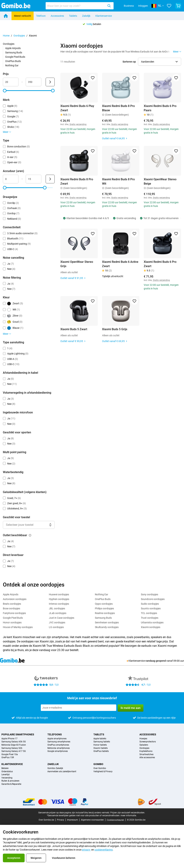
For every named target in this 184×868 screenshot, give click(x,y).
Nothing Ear (12, 65)
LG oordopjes (56, 627)
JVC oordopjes (57, 622)
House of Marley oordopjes (18, 627)
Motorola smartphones (59, 748)
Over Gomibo (100, 768)
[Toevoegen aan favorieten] (93, 78)
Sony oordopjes (149, 594)
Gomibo (98, 764)
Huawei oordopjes (59, 594)
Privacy (61, 820)
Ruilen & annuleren (10, 781)
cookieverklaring (104, 850)
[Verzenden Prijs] (50, 82)
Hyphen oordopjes (59, 599)
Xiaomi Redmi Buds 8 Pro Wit (118, 181)
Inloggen (143, 6)
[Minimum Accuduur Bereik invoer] (11, 179)
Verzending (7, 778)
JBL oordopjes (57, 608)
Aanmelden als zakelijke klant (62, 772)
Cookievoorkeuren (115, 820)
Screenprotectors (148, 742)
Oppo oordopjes (104, 604)
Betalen (5, 768)
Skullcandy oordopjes (107, 627)
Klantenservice (104, 16)
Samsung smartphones (59, 742)
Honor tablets (100, 745)
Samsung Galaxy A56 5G (14, 742)
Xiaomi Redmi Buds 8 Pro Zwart (77, 181)
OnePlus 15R (8, 758)
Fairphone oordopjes (14, 613)
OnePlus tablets (101, 751)
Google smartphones (58, 751)
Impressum (73, 820)
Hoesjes (143, 739)
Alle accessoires (147, 758)
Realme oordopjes (105, 613)
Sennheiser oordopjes (107, 622)
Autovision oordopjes (15, 599)
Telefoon (41, 16)
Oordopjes (19, 36)
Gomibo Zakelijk (55, 768)
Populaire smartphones (18, 734)
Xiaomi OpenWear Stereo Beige (160, 181)
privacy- (86, 850)
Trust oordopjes (150, 618)
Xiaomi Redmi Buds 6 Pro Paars (160, 108)
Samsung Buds (14, 52)
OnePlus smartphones (58, 745)
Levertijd (5, 775)
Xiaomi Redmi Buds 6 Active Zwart (120, 264)
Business (129, 6)
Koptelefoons (146, 751)
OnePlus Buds (13, 61)
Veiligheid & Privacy (103, 772)
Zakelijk (86, 16)
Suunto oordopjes (151, 608)
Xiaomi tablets (101, 748)
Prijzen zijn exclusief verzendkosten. (128, 813)
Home (6, 36)
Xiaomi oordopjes (151, 627)
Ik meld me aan (131, 708)
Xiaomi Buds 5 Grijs (115, 329)
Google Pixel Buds (15, 57)
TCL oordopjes (149, 613)
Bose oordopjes (11, 608)
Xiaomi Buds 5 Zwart (74, 329)
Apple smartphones (57, 739)
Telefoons (55, 734)
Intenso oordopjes (59, 604)
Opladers (144, 745)
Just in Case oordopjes (62, 618)
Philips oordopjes (104, 608)
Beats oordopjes (12, 604)
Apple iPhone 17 (9, 739)
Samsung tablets (102, 742)
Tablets (73, 16)
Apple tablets (100, 739)
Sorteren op (129, 62)
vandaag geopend (156, 661)
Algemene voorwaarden (92, 820)
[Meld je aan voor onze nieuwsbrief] (79, 708)
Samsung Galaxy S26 (12, 748)
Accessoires (57, 16)
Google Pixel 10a (10, 754)
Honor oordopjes (12, 622)
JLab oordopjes (58, 613)
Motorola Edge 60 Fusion (14, 745)
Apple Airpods (13, 48)
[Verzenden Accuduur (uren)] (50, 179)
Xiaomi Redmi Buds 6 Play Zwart (77, 108)
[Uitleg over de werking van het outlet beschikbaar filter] (30, 535)
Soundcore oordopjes (153, 599)
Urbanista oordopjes (152, 622)
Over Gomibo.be (46, 820)
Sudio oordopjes (150, 604)
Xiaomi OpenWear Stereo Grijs (77, 264)
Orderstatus (7, 772)
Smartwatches (146, 754)
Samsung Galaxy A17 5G (14, 751)
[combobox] (80, 6)
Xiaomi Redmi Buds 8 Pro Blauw (118, 108)
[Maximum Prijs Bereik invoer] (34, 82)
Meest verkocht (23, 16)
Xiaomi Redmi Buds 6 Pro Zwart (160, 264)
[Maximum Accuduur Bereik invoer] (34, 179)
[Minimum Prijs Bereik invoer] (11, 82)
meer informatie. (129, 816)
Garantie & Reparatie (11, 784)
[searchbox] (76, 6)
